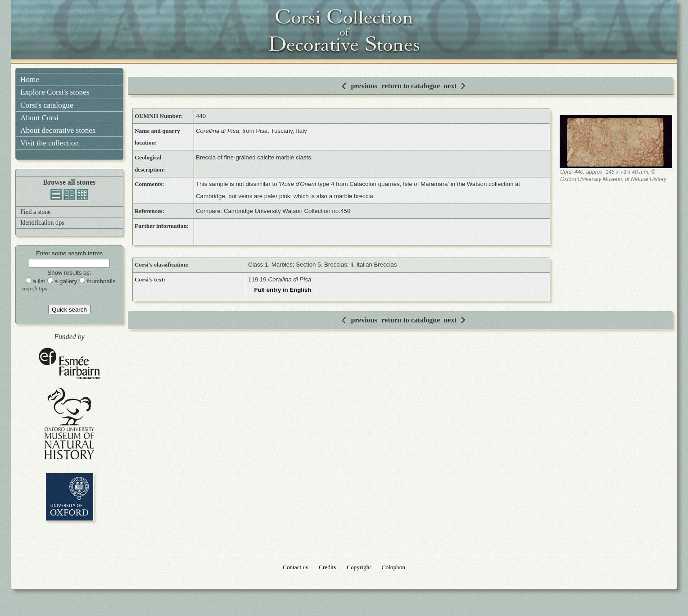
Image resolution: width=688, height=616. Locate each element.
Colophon (394, 567)
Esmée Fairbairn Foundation (69, 364)
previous (364, 86)
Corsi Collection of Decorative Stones (344, 32)
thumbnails (82, 195)
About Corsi (39, 118)
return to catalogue (411, 86)
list (56, 195)
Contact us (295, 567)
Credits (327, 567)
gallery (69, 195)
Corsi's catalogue (47, 105)
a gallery (66, 281)
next (450, 86)
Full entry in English (283, 290)
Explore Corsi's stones (55, 92)
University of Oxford (70, 497)
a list (39, 281)
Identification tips (42, 223)
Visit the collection (50, 143)
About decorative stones (58, 130)
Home (30, 79)
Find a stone (35, 212)
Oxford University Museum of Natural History (69, 423)
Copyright (359, 567)
